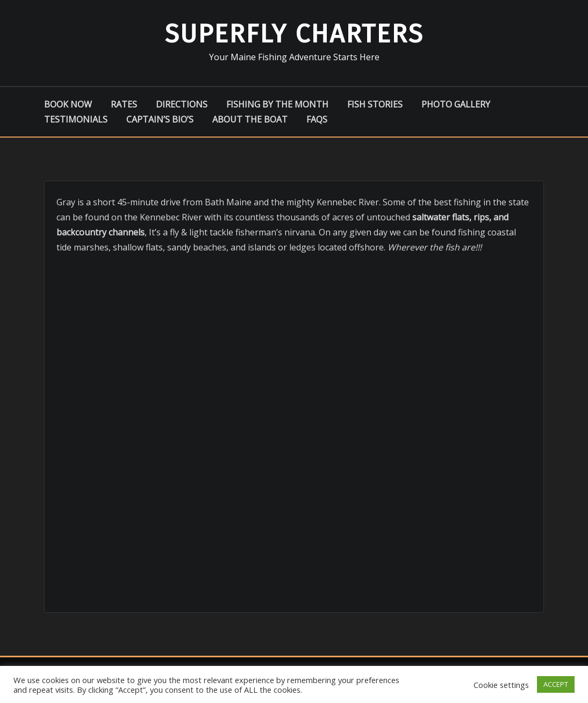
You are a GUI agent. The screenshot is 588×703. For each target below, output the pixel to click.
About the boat (250, 119)
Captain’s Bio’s (160, 119)
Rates (124, 104)
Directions (182, 104)
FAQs (317, 119)
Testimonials (76, 119)
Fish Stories (375, 104)
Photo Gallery (456, 104)
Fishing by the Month (277, 104)
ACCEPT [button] (556, 684)
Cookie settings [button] (501, 685)
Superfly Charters (294, 34)
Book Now (68, 104)
